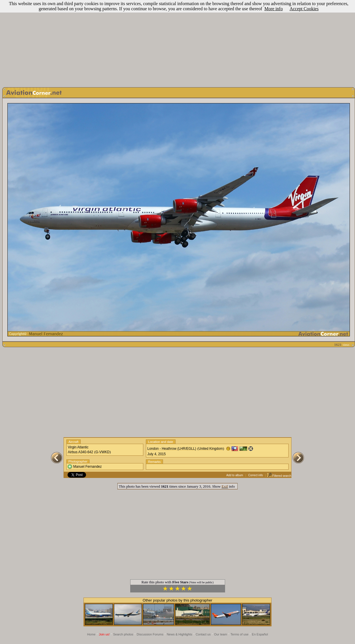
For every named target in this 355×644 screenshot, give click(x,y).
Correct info (256, 475)
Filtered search (279, 476)
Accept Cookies (304, 9)
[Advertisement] (178, 42)
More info (274, 9)
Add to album (235, 475)
